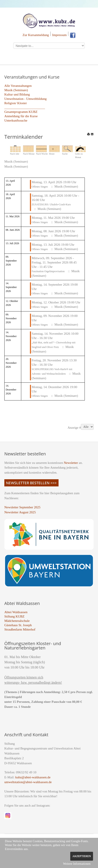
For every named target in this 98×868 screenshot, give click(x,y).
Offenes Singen (40, 187)
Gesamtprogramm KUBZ (21, 112)
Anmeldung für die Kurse (21, 116)
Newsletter (71, 463)
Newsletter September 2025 (22, 507)
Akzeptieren (82, 856)
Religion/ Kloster (16, 103)
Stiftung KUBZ (14, 616)
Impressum (60, 35)
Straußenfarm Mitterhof (20, 629)
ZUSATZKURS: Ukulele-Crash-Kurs (51, 204)
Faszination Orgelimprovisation (48, 271)
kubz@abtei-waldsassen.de (33, 777)
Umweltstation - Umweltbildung (25, 99)
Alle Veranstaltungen (18, 86)
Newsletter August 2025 (20, 512)
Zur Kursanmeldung (36, 35)
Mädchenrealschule (17, 621)
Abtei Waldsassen (16, 612)
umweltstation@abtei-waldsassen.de (28, 782)
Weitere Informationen (77, 864)
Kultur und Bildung (17, 94)
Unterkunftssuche (16, 120)
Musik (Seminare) (16, 90)
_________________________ (25, 107)
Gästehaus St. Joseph (18, 625)
